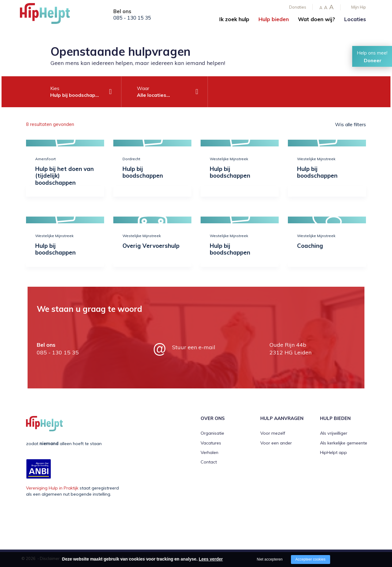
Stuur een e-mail (194, 347)
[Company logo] (51, 15)
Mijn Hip (359, 7)
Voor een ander (276, 443)
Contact (209, 462)
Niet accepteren (270, 559)
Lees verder (211, 559)
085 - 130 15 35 (132, 18)
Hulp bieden (274, 19)
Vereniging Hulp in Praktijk (52, 488)
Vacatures (211, 443)
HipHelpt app (334, 452)
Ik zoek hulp (234, 19)
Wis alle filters (351, 124)
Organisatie (212, 433)
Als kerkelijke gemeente (344, 443)
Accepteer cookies (311, 559)
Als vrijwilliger (334, 433)
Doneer (373, 60)
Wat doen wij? (317, 19)
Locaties (355, 19)
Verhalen (209, 452)
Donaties (298, 7)
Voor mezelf (273, 433)
